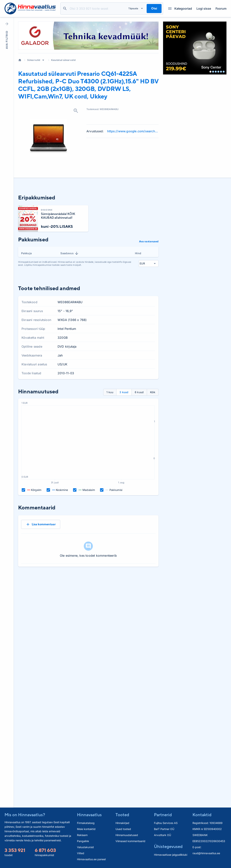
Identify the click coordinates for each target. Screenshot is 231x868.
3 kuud (124, 392)
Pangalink (83, 841)
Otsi (65, 9)
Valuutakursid (85, 847)
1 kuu (110, 392)
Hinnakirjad (122, 823)
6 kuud (139, 392)
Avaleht (20, 60)
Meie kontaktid (86, 829)
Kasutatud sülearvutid (63, 60)
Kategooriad (180, 9)
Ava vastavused (149, 241)
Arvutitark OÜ (162, 835)
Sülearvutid (34, 60)
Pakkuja (26, 253)
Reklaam (82, 835)
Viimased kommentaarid (130, 841)
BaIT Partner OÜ (164, 829)
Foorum (221, 9)
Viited (81, 853)
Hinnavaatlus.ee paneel (91, 859)
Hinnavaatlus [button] (89, 815)
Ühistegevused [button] (168, 846)
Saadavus (70, 253)
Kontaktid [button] (202, 815)
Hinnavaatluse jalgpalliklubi (171, 855)
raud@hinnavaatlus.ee (206, 853)
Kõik (153, 392)
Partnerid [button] (163, 815)
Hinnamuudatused (127, 835)
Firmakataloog (86, 823)
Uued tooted (123, 829)
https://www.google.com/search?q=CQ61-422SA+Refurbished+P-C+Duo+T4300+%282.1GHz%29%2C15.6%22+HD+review (133, 131)
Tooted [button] (122, 815)
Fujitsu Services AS (166, 823)
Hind (138, 253)
